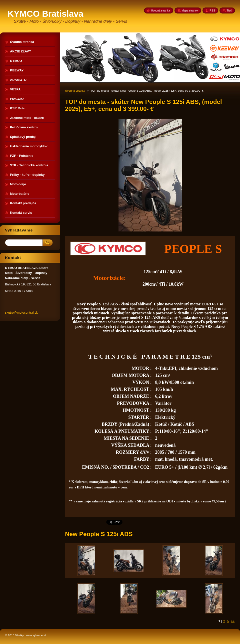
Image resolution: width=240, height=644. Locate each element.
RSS (212, 10)
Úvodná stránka (75, 91)
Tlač (229, 10)
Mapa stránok (190, 10)
